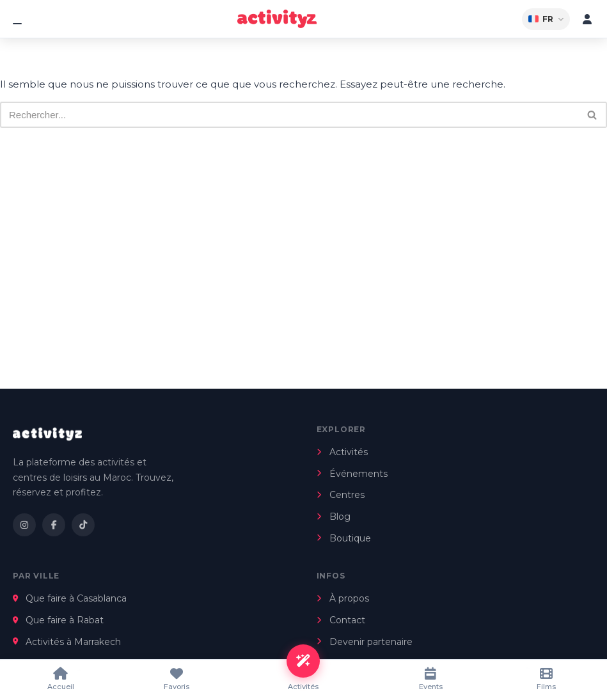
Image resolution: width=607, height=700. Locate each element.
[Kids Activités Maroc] (277, 19)
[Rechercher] (289, 115)
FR (546, 19)
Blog (334, 517)
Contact (341, 620)
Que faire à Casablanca (70, 598)
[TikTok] (83, 525)
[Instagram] (24, 525)
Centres (341, 495)
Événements (352, 474)
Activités (342, 452)
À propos (343, 598)
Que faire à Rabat (58, 620)
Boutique (344, 538)
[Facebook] (54, 525)
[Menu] (20, 19)
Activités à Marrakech (67, 642)
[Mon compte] (587, 19)
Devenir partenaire (365, 642)
